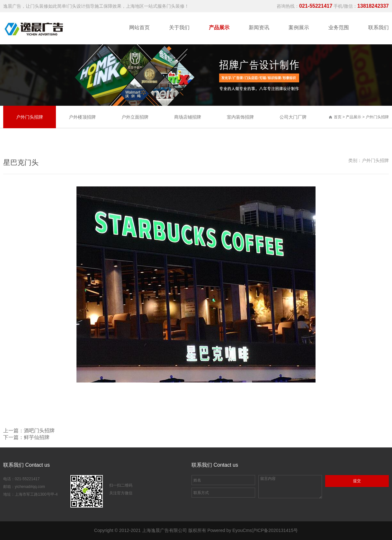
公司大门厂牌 (293, 117)
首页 (338, 117)
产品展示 (354, 117)
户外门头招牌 (377, 117)
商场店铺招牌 (188, 117)
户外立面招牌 (135, 117)
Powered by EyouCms (229, 530)
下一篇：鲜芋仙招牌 (26, 437)
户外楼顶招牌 (82, 117)
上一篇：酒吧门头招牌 (29, 431)
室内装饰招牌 (240, 117)
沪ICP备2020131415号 (275, 530)
